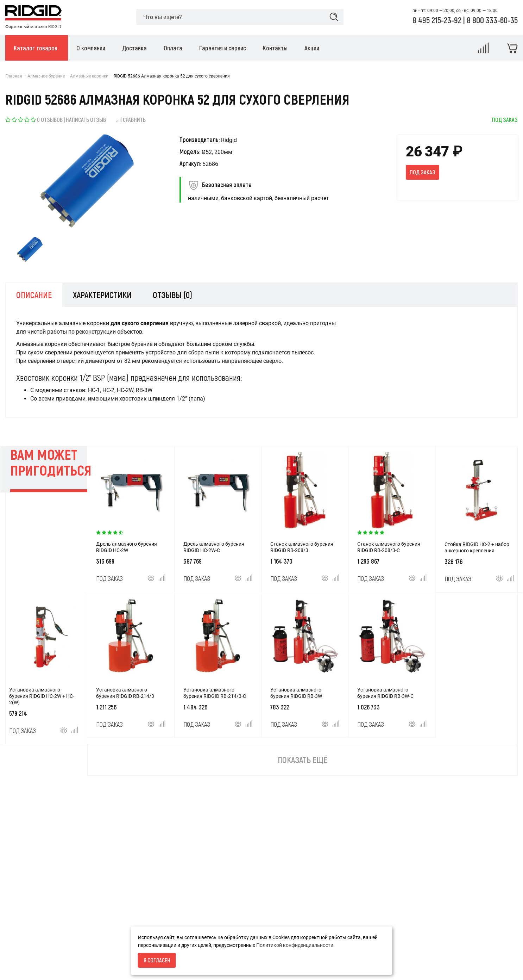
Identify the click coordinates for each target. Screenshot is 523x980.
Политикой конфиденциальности (295, 945)
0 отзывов (50, 120)
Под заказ (423, 172)
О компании (19, 953)
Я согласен (157, 960)
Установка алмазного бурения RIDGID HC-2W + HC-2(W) (42, 696)
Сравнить (131, 120)
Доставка (17, 965)
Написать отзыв (86, 120)
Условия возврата (27, 941)
